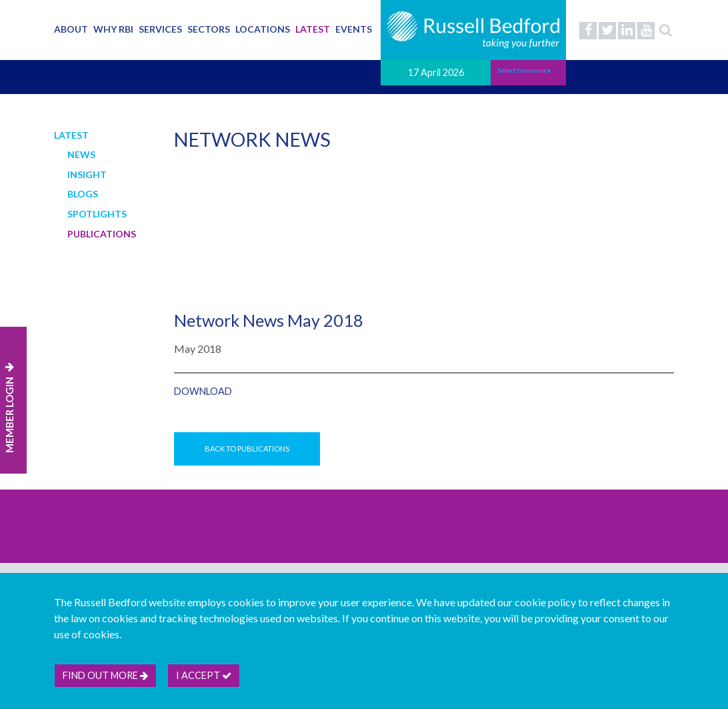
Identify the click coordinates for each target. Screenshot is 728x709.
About (71, 29)
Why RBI (113, 29)
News (81, 154)
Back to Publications (247, 449)
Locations (263, 29)
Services (160, 29)
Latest (313, 29)
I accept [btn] (204, 675)
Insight (87, 174)
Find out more (105, 675)
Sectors (209, 29)
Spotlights (97, 214)
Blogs (83, 194)
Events (354, 29)
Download (203, 391)
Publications (102, 234)
